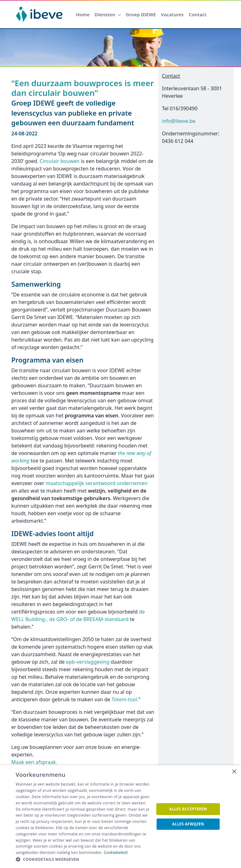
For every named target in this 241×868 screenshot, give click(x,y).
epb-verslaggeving (88, 662)
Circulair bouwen (59, 161)
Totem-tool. (125, 699)
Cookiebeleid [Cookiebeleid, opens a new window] (116, 852)
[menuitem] (83, 15)
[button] (83, 860)
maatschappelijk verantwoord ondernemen (96, 483)
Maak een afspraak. (34, 762)
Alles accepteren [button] (188, 809)
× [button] (234, 772)
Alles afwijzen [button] (188, 824)
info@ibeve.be (179, 121)
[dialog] (120, 817)
